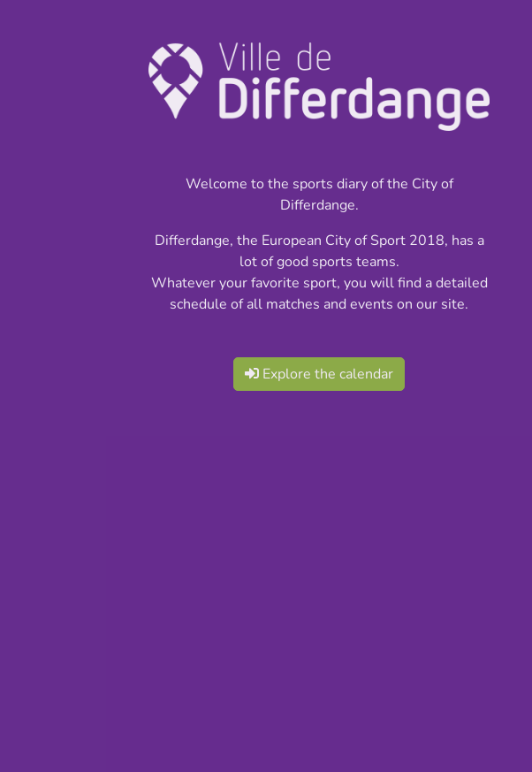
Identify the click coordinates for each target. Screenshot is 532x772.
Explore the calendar (319, 374)
